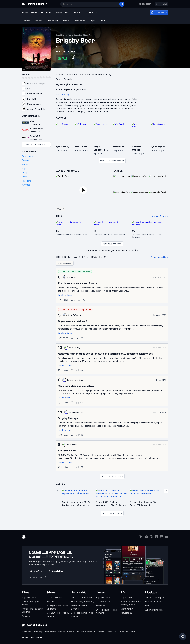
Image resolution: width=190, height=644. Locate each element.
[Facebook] (146, 538)
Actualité (26, 616)
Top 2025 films (29, 597)
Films (70, 35)
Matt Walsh (119, 147)
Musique (151, 593)
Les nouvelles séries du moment (58, 614)
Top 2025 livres (103, 597)
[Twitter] (141, 538)
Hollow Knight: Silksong (83, 602)
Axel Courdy (75, 348)
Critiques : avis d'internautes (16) (83, 257)
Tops (59, 216)
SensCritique (61, 35)
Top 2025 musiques (155, 597)
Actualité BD (126, 613)
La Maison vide (103, 602)
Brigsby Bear (88, 35)
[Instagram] (151, 538)
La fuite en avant (153, 602)
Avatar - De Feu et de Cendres (32, 610)
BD (123, 593)
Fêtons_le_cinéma (75, 380)
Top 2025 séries (54, 597)
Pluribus (50, 602)
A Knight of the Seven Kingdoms (57, 607)
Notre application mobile (44, 632)
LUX (147, 606)
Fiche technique (64, 95)
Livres (100, 593)
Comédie (77, 35)
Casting (61, 118)
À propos (26, 632)
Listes (60, 484)
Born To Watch (74, 315)
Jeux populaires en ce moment (82, 614)
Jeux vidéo (79, 593)
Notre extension (66, 632)
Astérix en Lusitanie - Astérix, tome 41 (131, 603)
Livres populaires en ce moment (107, 611)
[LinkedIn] (162, 538)
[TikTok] (156, 538)
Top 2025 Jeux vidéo (81, 597)
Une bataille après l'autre (31, 603)
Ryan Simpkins (158, 147)
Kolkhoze (100, 606)
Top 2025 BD (127, 597)
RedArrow (72, 277)
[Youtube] (167, 538)
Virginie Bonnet (76, 412)
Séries (51, 593)
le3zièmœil (72, 445)
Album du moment (154, 610)
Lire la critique (65, 295)
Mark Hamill (81, 147)
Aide (77, 632)
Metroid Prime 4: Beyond (79, 607)
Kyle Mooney (62, 147)
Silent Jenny (127, 609)
